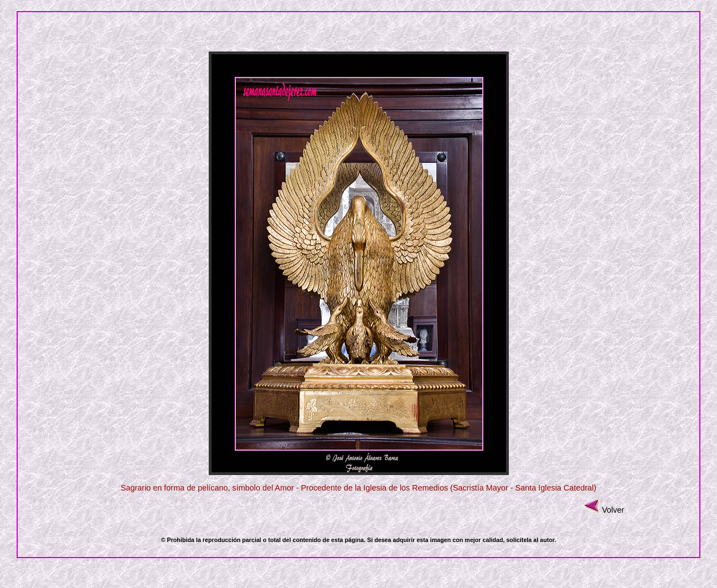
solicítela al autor (530, 540)
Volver (613, 510)
